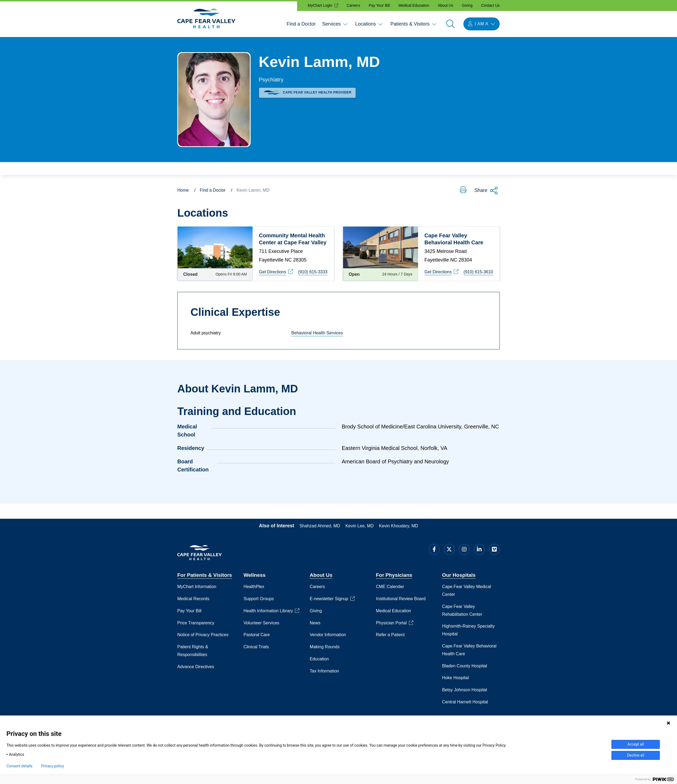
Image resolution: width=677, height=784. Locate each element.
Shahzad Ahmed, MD (320, 525)
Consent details (19, 766)
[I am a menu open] (482, 24)
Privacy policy (53, 766)
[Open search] (451, 24)
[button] (463, 190)
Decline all (636, 755)
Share (486, 191)
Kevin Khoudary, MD (399, 525)
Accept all (636, 744)
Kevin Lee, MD (360, 525)
